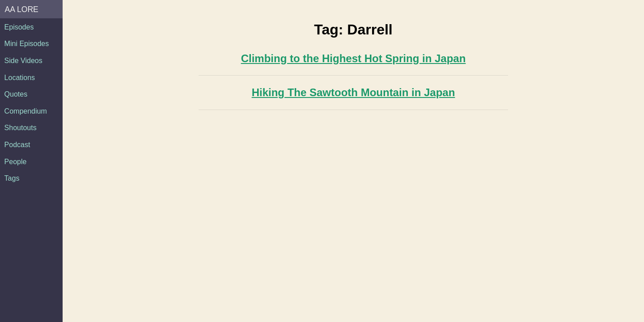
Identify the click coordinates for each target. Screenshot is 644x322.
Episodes (19, 27)
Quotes (16, 94)
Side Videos (23, 61)
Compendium (26, 111)
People (16, 162)
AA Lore (22, 9)
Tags (12, 178)
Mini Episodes (27, 44)
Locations (20, 78)
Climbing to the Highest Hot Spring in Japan (354, 58)
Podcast (17, 145)
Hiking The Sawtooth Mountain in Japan (354, 92)
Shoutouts (21, 128)
